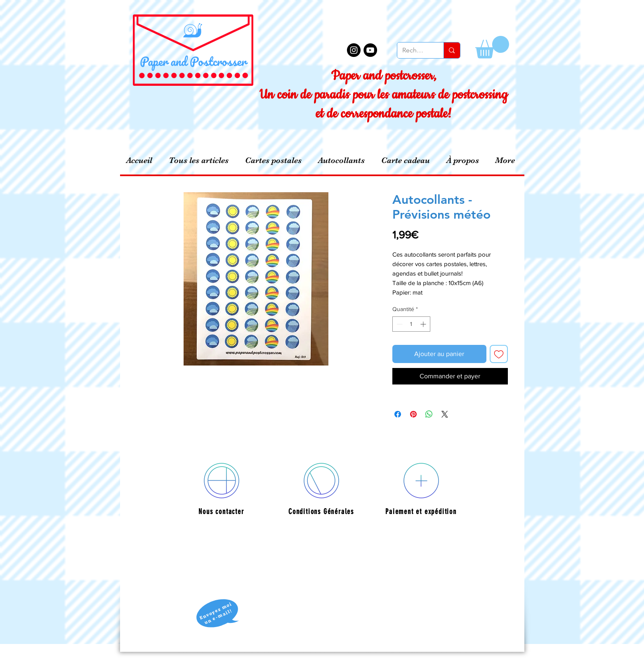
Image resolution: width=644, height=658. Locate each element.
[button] (492, 47)
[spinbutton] (411, 324)
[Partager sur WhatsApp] (429, 414)
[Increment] (424, 324)
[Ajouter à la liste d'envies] (499, 354)
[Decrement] (399, 324)
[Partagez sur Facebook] (398, 414)
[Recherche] (414, 50)
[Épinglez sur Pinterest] (413, 414)
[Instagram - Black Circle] (354, 50)
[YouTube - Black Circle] (370, 50)
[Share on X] (445, 414)
